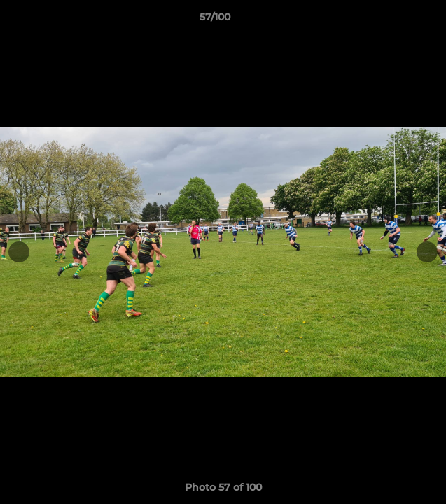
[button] (396, 20)
